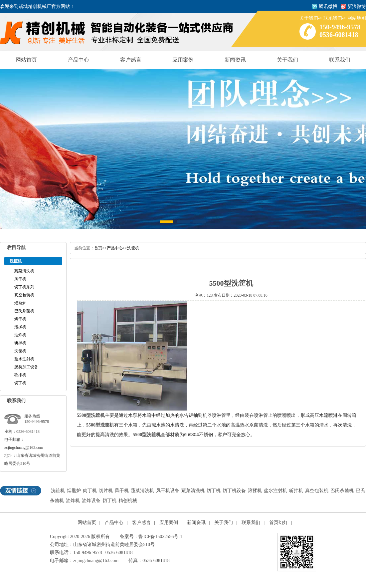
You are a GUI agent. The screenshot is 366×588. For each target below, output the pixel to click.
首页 (98, 248)
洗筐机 (20, 351)
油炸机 (20, 335)
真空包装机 (24, 295)
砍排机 (20, 375)
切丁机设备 (234, 491)
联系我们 (333, 18)
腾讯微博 (328, 6)
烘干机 (20, 319)
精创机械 (128, 501)
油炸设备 (91, 501)
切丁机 (20, 383)
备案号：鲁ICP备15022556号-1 (151, 537)
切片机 (106, 491)
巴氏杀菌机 (24, 311)
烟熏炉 (20, 303)
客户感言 (131, 60)
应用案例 (183, 60)
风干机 (20, 279)
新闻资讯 (235, 60)
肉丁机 (90, 491)
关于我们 (309, 18)
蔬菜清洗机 (24, 271)
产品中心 (79, 60)
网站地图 (357, 18)
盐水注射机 (24, 359)
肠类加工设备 (26, 367)
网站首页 (26, 60)
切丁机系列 (24, 287)
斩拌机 (20, 343)
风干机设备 (168, 491)
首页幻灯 (278, 523)
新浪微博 (357, 6)
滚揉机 (20, 327)
